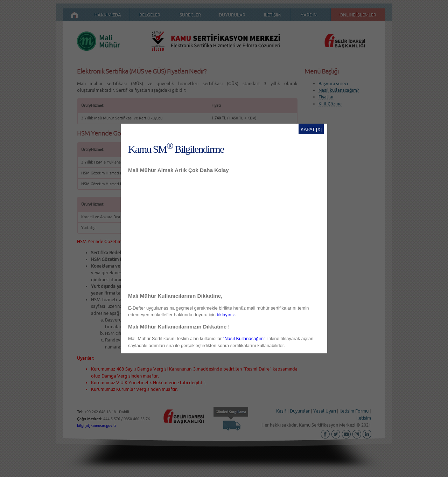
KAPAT (308, 129)
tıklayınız (226, 315)
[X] (319, 129)
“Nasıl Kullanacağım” (244, 338)
